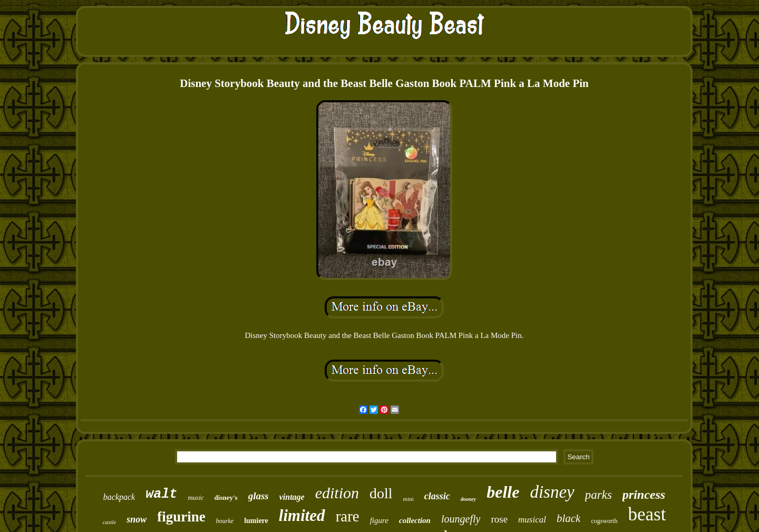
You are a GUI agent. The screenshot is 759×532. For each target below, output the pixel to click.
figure (379, 520)
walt (161, 494)
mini (408, 499)
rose (499, 519)
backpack (119, 497)
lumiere (256, 521)
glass (259, 496)
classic (437, 496)
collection (415, 520)
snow (137, 519)
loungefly (461, 519)
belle (503, 492)
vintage (292, 497)
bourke (225, 521)
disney (552, 492)
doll (381, 493)
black (568, 518)
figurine (181, 517)
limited (302, 515)
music (196, 497)
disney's (226, 497)
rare (348, 516)
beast (647, 514)
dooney (468, 499)
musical (532, 520)
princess (644, 495)
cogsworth (604, 521)
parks (599, 495)
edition (337, 493)
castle (110, 522)
